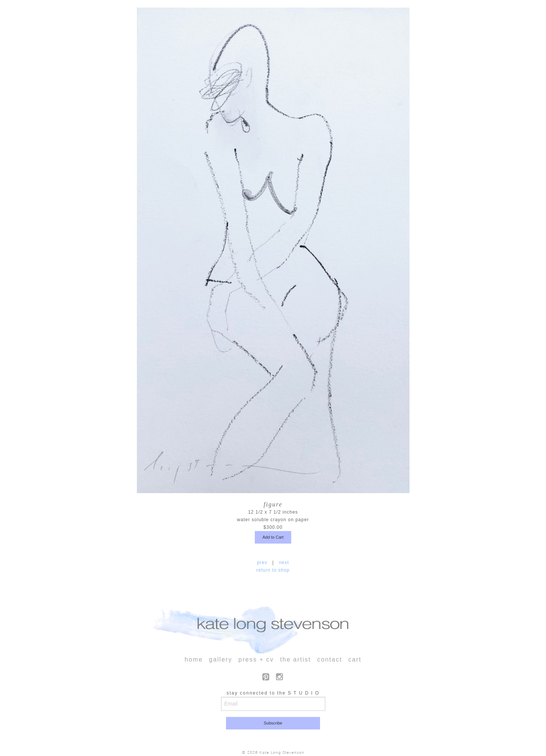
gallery (220, 659)
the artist (296, 659)
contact (329, 659)
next (283, 563)
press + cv (256, 659)
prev (263, 563)
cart (355, 659)
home (194, 659)
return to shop (273, 570)
